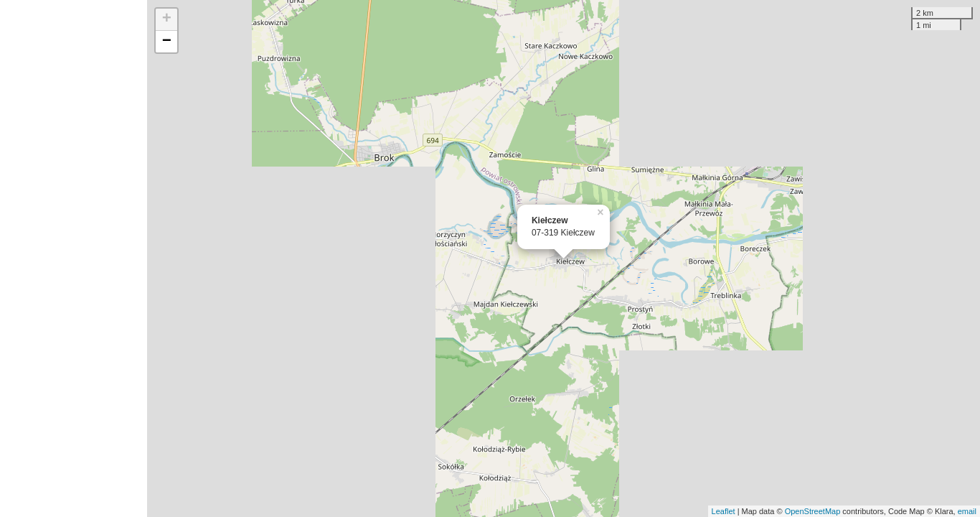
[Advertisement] (74, 258)
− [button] (167, 42)
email (967, 511)
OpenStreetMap (813, 511)
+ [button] (167, 19)
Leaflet (724, 511)
